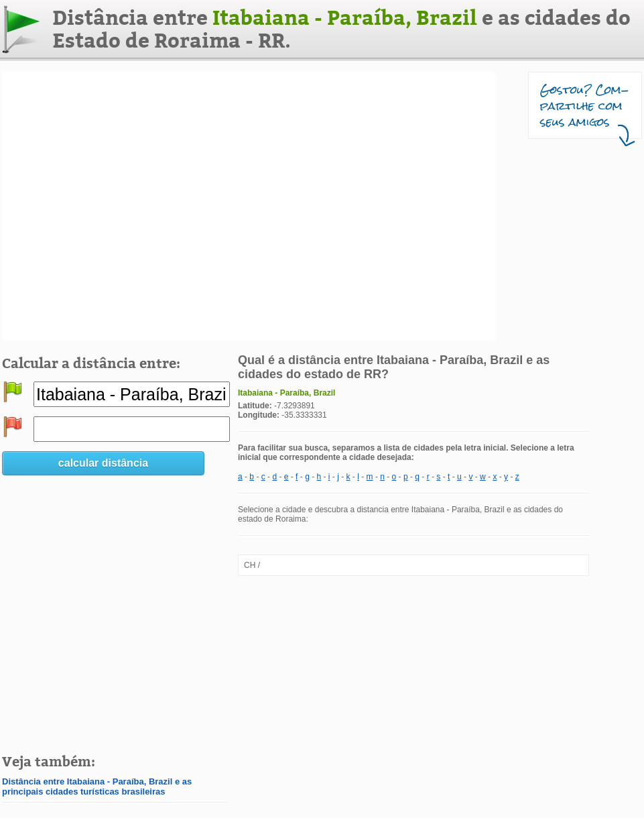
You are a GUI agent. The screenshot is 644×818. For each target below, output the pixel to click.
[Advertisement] (133, 206)
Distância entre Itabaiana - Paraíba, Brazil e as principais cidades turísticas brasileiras (97, 786)
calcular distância (103, 463)
